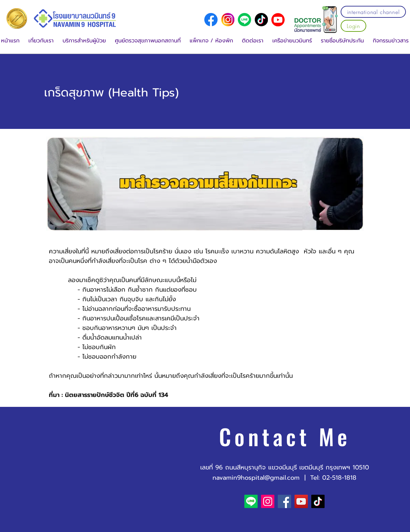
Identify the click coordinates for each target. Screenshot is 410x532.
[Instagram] (268, 501)
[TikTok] (318, 501)
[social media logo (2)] (261, 20)
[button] (41, 41)
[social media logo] (211, 20)
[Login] (353, 26)
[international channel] (373, 12)
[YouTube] (278, 20)
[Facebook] (284, 501)
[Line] (244, 20)
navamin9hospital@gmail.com (256, 478)
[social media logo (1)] (228, 20)
